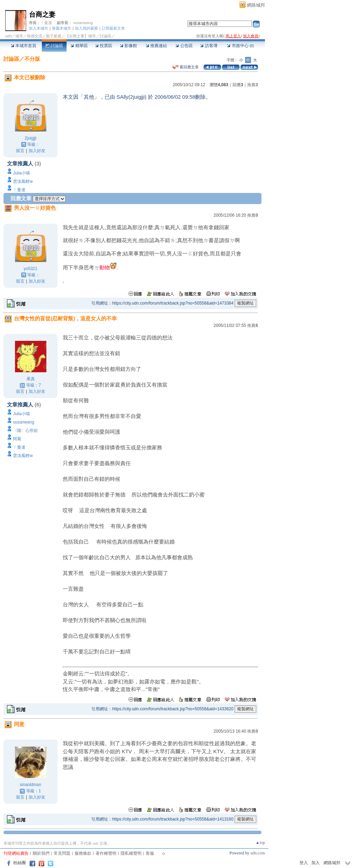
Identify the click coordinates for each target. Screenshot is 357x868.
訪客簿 (209, 46)
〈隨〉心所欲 (25, 431)
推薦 (253, 85)
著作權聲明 (106, 853)
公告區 (184, 46)
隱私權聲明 (131, 853)
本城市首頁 (24, 46)
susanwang (83, 23)
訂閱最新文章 (113, 28)
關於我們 (41, 853)
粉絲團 (20, 863)
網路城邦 (256, 5)
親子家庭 (54, 36)
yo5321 (31, 269)
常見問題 (62, 853)
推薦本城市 (62, 28)
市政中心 (240, 46)
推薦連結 (156, 46)
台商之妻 (42, 14)
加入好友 (37, 151)
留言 (20, 151)
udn (8, 36)
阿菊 (17, 439)
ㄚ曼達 (46, 23)
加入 (316, 863)
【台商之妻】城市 (81, 36)
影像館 (128, 46)
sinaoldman (31, 785)
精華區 (79, 46)
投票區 (104, 46)
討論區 (54, 46)
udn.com (258, 853)
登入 (304, 863)
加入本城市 (39, 28)
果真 (31, 379)
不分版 (32, 59)
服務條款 (83, 853)
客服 (150, 853)
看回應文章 (186, 67)
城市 (19, 36)
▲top (260, 843)
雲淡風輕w (23, 181)
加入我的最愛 (86, 28)
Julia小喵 (21, 173)
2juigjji (31, 138)
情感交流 (35, 36)
